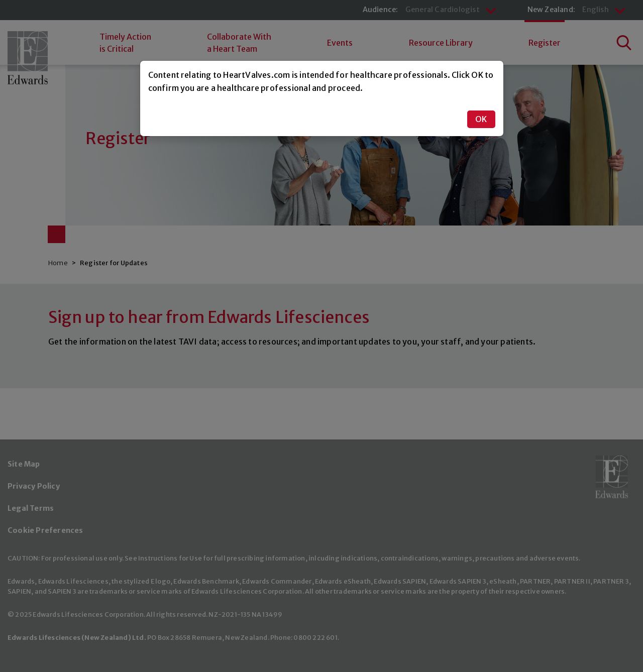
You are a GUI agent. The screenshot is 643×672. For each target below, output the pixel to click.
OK (481, 119)
